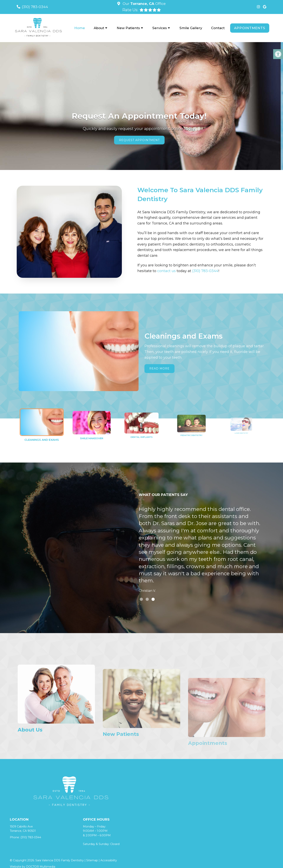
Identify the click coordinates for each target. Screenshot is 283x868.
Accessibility (109, 860)
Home (80, 28)
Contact (218, 28)
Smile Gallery (191, 28)
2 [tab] (147, 599)
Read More (159, 368)
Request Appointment (142, 140)
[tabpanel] (200, 551)
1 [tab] (141, 599)
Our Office (144, 4)
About (99, 28)
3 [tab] (153, 599)
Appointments (250, 28)
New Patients (128, 28)
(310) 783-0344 (35, 7)
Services (160, 28)
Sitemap (92, 860)
